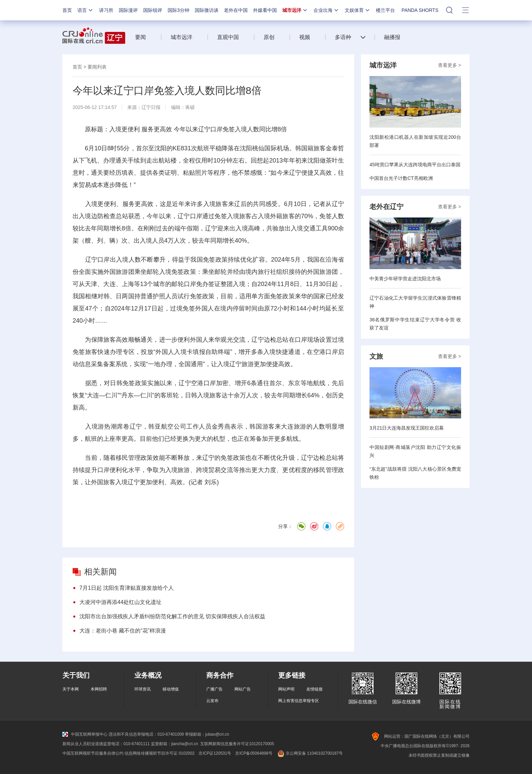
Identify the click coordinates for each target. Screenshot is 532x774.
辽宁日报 (151, 107)
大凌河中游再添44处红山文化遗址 (120, 602)
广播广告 (214, 689)
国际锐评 (153, 10)
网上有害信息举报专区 (299, 701)
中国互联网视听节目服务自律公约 (93, 753)
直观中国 (228, 37)
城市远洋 (295, 10)
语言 (85, 10)
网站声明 (286, 689)
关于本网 (71, 689)
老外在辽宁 (386, 207)
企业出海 (326, 10)
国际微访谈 (207, 10)
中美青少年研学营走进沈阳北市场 (405, 279)
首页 (67, 10)
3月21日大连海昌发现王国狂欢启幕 (407, 428)
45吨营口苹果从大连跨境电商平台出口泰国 (415, 165)
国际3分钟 (178, 10)
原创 (269, 37)
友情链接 (315, 689)
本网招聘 (99, 689)
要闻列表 (97, 67)
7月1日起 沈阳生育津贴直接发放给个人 (127, 588)
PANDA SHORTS (420, 10)
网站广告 (243, 689)
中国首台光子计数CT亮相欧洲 (401, 178)
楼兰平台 (385, 10)
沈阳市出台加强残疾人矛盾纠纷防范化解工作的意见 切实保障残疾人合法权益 (172, 616)
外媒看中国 (265, 10)
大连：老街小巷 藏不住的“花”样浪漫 (123, 631)
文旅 (376, 356)
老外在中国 (236, 10)
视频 (305, 37)
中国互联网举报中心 (85, 734)
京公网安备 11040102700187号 (310, 753)
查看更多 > (450, 65)
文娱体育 (358, 10)
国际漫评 (128, 10)
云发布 (212, 701)
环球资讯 (142, 689)
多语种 (343, 37)
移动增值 (171, 689)
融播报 (392, 37)
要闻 (140, 37)
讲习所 (106, 10)
